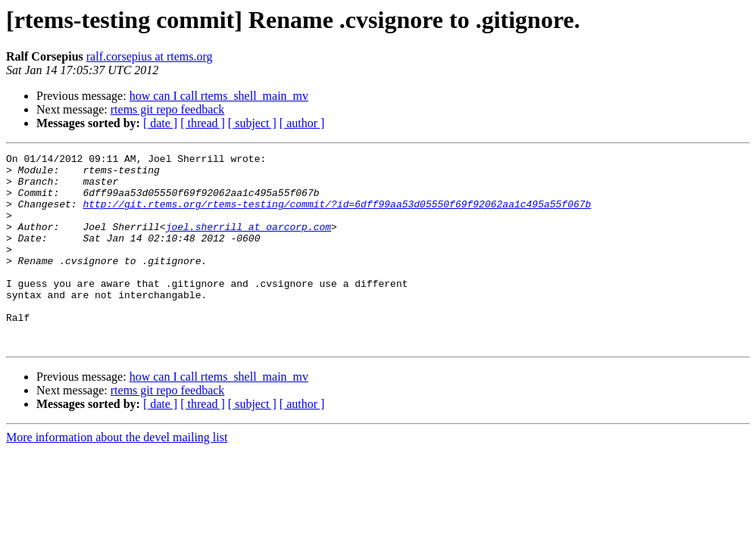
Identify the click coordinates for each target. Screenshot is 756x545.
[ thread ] (203, 123)
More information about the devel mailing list (117, 476)
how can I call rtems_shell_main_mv (219, 96)
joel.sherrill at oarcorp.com (248, 242)
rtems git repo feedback (168, 109)
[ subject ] (252, 123)
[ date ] (160, 123)
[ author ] (302, 123)
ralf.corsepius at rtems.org (150, 56)
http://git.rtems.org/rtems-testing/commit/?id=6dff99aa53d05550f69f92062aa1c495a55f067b (337, 215)
